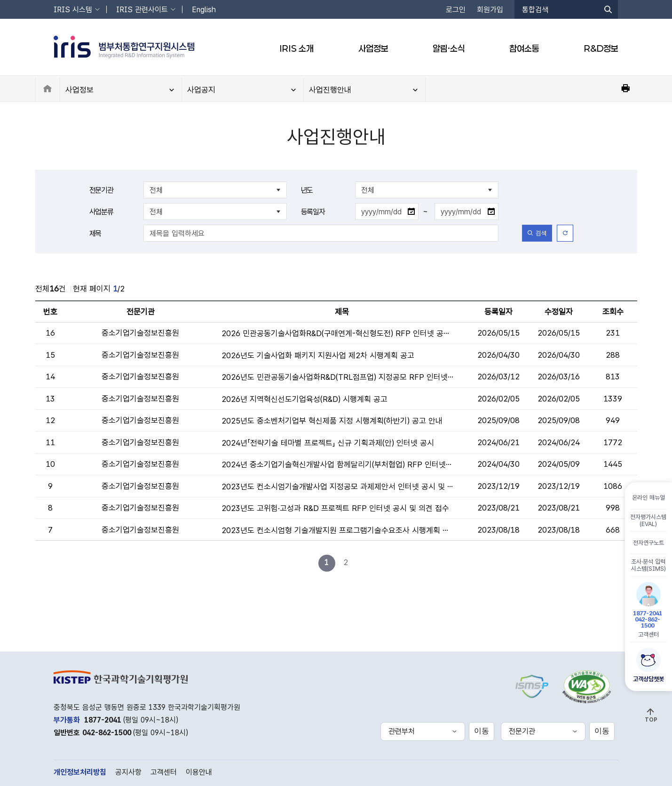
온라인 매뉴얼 (648, 497)
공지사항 (128, 772)
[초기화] (565, 233)
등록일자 (313, 212)
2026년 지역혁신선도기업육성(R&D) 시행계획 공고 (304, 399)
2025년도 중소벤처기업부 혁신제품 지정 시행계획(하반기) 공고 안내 (332, 421)
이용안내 (199, 772)
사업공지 (201, 90)
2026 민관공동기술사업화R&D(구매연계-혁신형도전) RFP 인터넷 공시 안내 (337, 333)
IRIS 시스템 (73, 10)
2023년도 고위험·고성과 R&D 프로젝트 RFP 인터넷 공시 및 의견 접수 (335, 508)
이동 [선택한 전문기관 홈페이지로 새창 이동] (602, 731)
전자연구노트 (648, 542)
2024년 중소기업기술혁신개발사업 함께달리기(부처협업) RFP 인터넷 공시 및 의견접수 (337, 464)
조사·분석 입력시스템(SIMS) (648, 565)
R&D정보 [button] (601, 48)
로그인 (456, 10)
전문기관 (101, 190)
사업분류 (101, 212)
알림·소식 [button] (449, 48)
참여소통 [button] (524, 48)
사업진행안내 (330, 90)
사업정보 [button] (373, 48)
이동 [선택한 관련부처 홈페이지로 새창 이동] (482, 731)
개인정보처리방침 (80, 772)
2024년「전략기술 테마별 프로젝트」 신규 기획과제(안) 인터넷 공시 (328, 443)
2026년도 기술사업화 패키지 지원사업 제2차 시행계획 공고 (318, 355)
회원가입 (490, 10)
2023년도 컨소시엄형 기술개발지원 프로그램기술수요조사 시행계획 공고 (337, 530)
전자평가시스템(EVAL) (649, 520)
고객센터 (648, 609)
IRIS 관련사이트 (142, 10)
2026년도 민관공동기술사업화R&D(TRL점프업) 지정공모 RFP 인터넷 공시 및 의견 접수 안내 (337, 377)
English (204, 10)
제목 (95, 233)
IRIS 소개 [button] (296, 48)
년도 (307, 190)
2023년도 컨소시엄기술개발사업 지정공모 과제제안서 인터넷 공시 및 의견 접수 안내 (337, 487)
